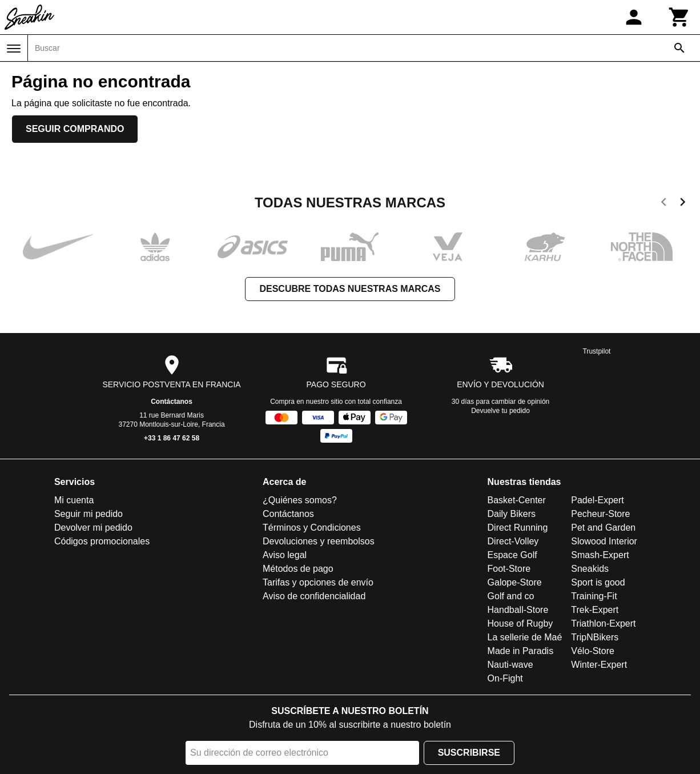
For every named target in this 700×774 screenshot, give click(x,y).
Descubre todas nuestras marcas (350, 289)
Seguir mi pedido (88, 514)
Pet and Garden (603, 528)
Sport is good (598, 582)
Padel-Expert (598, 500)
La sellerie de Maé (525, 637)
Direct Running (518, 528)
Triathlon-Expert (603, 623)
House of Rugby (520, 623)
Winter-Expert (599, 665)
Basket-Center (517, 500)
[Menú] (14, 49)
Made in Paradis (521, 651)
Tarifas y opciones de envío (318, 582)
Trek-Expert (595, 610)
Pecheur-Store (600, 514)
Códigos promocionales (102, 541)
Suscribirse (469, 753)
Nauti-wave (510, 665)
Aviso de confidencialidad (314, 596)
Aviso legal (285, 555)
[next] (683, 204)
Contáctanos (172, 402)
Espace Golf (512, 555)
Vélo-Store (593, 651)
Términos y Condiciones (312, 528)
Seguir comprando (75, 129)
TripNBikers (595, 637)
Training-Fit (594, 596)
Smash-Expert (600, 555)
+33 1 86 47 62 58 (172, 438)
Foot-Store (509, 569)
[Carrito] (679, 17)
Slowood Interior (604, 541)
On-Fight (505, 678)
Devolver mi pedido (93, 528)
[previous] (664, 204)
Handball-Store (518, 610)
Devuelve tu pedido (500, 411)
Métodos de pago (298, 569)
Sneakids (590, 569)
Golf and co (511, 596)
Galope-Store (515, 582)
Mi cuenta (74, 500)
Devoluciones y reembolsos (319, 541)
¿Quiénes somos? (300, 500)
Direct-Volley (513, 541)
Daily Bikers (512, 514)
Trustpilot (597, 351)
